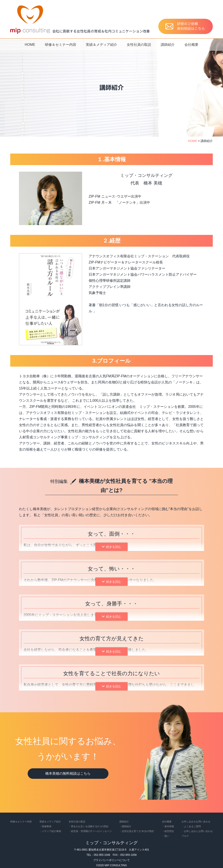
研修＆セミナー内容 (61, 45)
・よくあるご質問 (191, 826)
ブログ (185, 836)
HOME (30, 45)
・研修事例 (45, 826)
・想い (166, 836)
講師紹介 (168, 45)
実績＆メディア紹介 (101, 45)
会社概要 (191, 45)
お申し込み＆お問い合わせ (196, 822)
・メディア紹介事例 (50, 831)
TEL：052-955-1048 (98, 855)
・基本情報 (168, 826)
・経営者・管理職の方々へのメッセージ (90, 831)
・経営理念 (168, 831)
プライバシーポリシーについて (111, 860)
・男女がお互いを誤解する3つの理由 (88, 826)
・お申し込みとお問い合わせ (197, 831)
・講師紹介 (125, 826)
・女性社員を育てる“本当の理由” (137, 831)
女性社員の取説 (139, 45)
